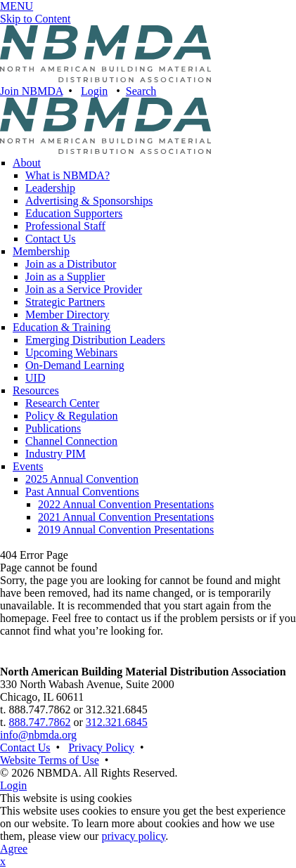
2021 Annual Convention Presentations (126, 517)
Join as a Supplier (65, 277)
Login (94, 91)
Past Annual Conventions (82, 492)
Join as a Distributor (71, 264)
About (27, 163)
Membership (41, 251)
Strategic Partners (65, 302)
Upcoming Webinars (71, 352)
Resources (36, 390)
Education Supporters (74, 213)
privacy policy (133, 836)
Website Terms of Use (50, 760)
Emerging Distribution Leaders (95, 340)
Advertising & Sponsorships (89, 201)
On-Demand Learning (75, 365)
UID (35, 378)
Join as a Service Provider (84, 289)
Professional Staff (65, 226)
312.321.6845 (117, 722)
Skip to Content (35, 19)
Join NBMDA (31, 91)
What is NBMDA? (67, 175)
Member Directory (67, 315)
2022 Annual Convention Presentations (126, 504)
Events (28, 466)
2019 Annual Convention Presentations (126, 530)
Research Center (62, 403)
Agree (14, 849)
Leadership (50, 188)
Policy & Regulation (72, 416)
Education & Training (62, 327)
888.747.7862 (39, 722)
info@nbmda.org (38, 735)
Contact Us (51, 239)
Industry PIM (56, 454)
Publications (53, 428)
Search (141, 91)
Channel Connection (71, 441)
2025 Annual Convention (82, 479)
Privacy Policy (101, 747)
